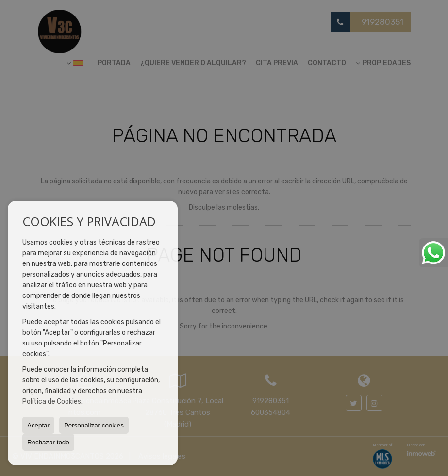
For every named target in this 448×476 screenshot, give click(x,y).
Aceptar (38, 425)
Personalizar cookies (94, 425)
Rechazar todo (48, 442)
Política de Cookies (52, 402)
